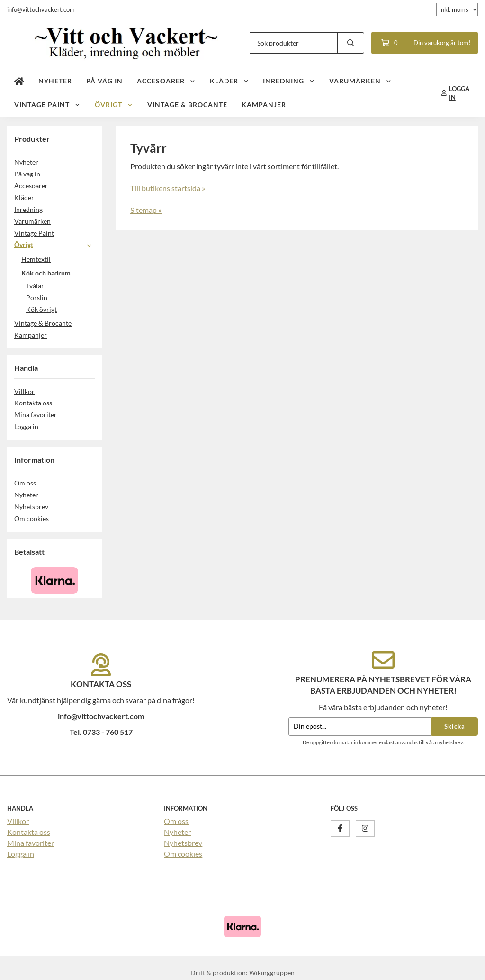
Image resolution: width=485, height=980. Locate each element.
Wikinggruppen (272, 973)
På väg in (104, 81)
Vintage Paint (47, 105)
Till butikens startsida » (168, 188)
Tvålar (35, 286)
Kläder (229, 81)
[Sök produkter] (294, 43)
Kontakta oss (33, 403)
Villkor (24, 391)
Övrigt (114, 105)
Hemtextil (58, 259)
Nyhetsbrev (31, 507)
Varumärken (360, 81)
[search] (351, 43)
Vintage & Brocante (187, 105)
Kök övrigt (41, 309)
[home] (19, 81)
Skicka (455, 726)
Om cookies (31, 518)
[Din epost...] (360, 727)
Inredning (289, 81)
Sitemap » (146, 210)
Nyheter (55, 81)
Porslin (37, 298)
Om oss (25, 483)
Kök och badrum (58, 273)
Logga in (26, 426)
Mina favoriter (36, 415)
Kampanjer (264, 105)
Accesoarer (166, 81)
